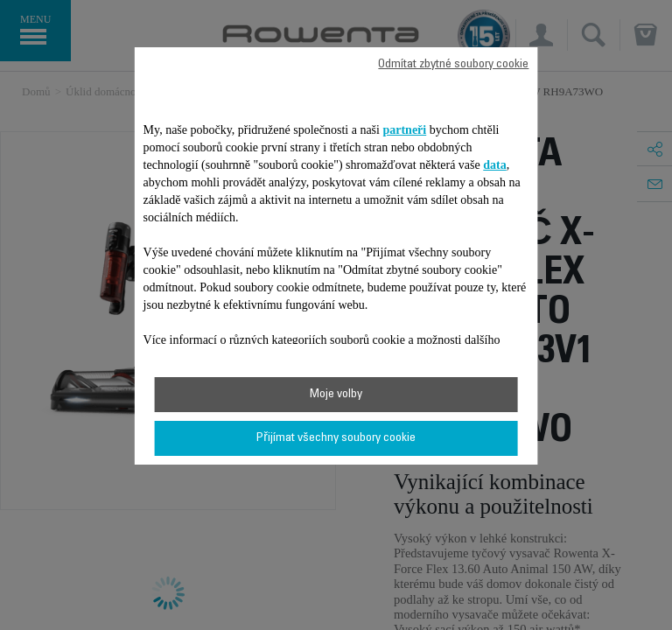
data (494, 165)
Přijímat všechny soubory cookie (336, 438)
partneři (404, 130)
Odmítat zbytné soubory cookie (453, 65)
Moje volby (336, 395)
